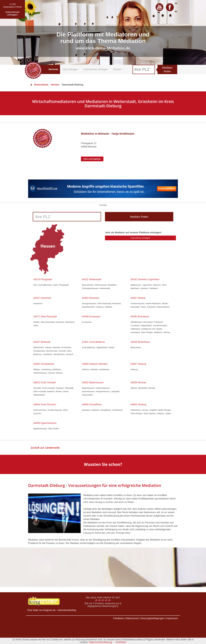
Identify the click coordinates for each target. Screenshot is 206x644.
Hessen (55, 85)
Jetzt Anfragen (70, 69)
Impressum (172, 618)
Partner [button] (118, 69)
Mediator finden (167, 70)
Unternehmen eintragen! (141, 238)
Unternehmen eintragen (95, 69)
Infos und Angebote (92, 159)
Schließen (121, 642)
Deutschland (39, 85)
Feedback (118, 618)
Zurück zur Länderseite (45, 448)
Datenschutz (132, 618)
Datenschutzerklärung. (101, 642)
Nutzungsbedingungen (152, 618)
